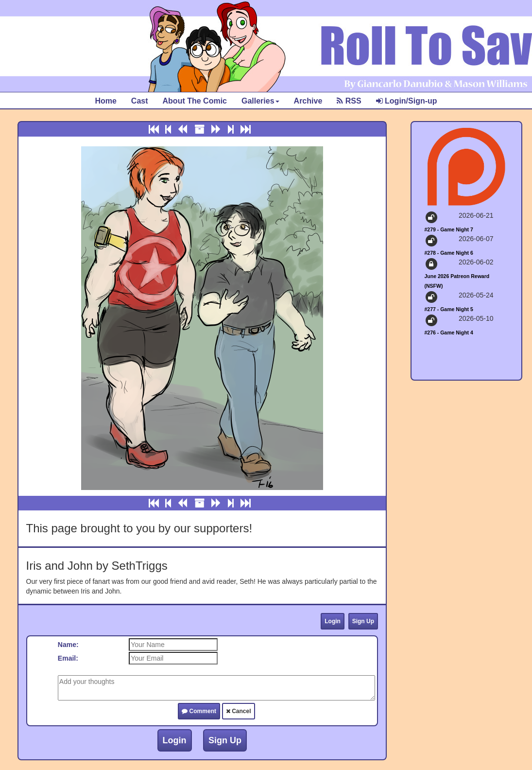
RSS (349, 101)
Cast (140, 101)
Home (105, 101)
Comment (199, 711)
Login (333, 621)
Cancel (239, 711)
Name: (68, 645)
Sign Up (363, 621)
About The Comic (195, 101)
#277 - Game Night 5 (449, 309)
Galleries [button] (260, 101)
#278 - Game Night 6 (449, 253)
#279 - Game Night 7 (449, 229)
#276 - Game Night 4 (449, 332)
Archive (308, 101)
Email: (68, 658)
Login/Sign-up (407, 101)
